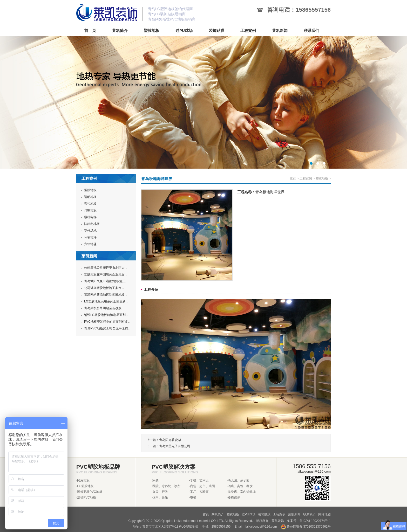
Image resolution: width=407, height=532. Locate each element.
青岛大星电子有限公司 (175, 446)
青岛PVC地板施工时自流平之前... (107, 328)
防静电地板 (92, 224)
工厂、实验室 (199, 492)
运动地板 (90, 197)
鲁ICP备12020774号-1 (315, 521)
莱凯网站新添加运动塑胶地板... (106, 295)
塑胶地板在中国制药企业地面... (106, 274)
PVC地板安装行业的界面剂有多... (107, 322)
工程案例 (306, 178)
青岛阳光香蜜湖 (170, 440)
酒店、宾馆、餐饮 (240, 486)
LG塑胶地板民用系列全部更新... (106, 301)
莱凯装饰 (278, 521)
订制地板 (90, 210)
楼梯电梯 (90, 217)
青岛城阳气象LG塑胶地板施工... (106, 281)
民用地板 (83, 480)
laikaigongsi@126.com (261, 527)
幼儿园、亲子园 (239, 480)
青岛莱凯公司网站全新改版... (104, 308)
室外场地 (90, 231)
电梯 (193, 498)
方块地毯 (90, 244)
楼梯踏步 (234, 498)
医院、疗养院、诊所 (166, 486)
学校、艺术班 (199, 480)
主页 (293, 178)
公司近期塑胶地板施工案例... (104, 288)
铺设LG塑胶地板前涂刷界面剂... (106, 315)
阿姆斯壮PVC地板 (90, 492)
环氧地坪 (90, 237)
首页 (206, 514)
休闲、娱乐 (160, 498)
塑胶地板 (90, 190)
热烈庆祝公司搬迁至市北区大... (106, 268)
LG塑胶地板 (85, 486)
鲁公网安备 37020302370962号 (306, 527)
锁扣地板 (90, 204)
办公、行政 (160, 492)
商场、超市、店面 (202, 486)
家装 (155, 480)
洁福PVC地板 (87, 498)
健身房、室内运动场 (242, 492)
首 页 (90, 30)
